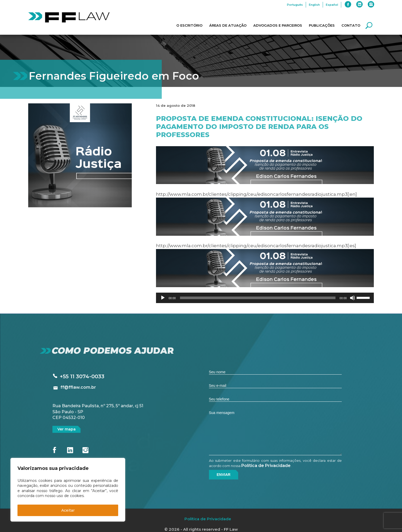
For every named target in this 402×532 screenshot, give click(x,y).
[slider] (258, 298)
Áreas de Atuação (228, 25)
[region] (68, 490)
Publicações (322, 25)
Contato (351, 25)
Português (295, 5)
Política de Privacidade (266, 466)
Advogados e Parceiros (278, 25)
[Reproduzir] (163, 298)
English (314, 5)
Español (332, 5)
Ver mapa (67, 429)
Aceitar (68, 510)
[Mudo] (352, 298)
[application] (265, 298)
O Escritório (189, 25)
